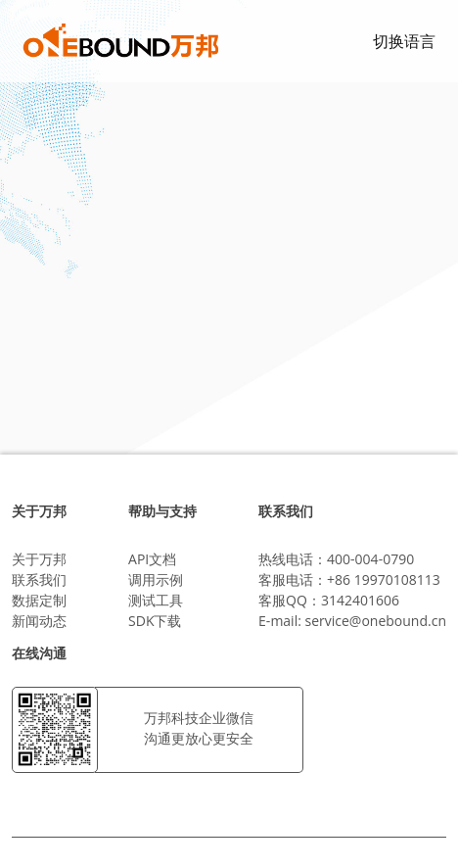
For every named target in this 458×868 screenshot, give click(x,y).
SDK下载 (155, 621)
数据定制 (39, 600)
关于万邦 (39, 559)
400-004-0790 (370, 559)
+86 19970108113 (384, 579)
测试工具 (156, 600)
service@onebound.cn (376, 621)
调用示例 (156, 579)
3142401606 (360, 600)
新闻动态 (39, 621)
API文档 (152, 559)
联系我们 (39, 579)
